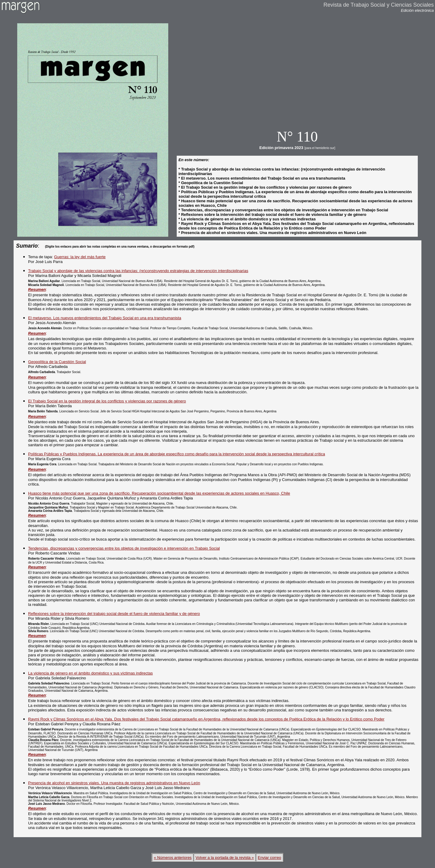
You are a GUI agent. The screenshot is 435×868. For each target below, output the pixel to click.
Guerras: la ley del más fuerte (80, 257)
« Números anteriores (173, 858)
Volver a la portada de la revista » (225, 858)
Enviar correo (269, 858)
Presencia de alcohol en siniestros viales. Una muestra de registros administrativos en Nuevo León (114, 783)
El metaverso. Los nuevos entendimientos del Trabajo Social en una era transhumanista (105, 318)
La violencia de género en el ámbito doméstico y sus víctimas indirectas (90, 673)
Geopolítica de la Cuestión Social (57, 362)
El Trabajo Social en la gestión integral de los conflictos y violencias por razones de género (107, 401)
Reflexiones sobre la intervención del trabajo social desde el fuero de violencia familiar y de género (114, 614)
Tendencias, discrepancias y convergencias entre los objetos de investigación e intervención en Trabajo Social (124, 548)
